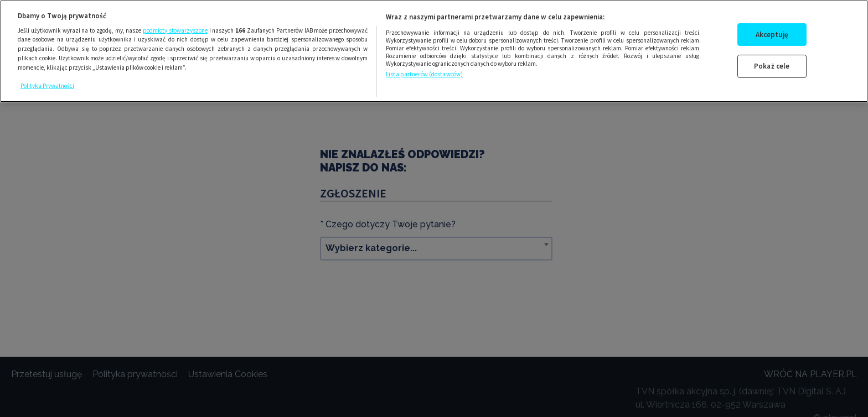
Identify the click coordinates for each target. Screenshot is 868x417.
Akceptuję (772, 35)
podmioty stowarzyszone (175, 30)
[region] (434, 51)
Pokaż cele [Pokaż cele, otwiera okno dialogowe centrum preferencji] (772, 66)
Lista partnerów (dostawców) (424, 74)
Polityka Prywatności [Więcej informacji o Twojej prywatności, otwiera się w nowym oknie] (47, 86)
